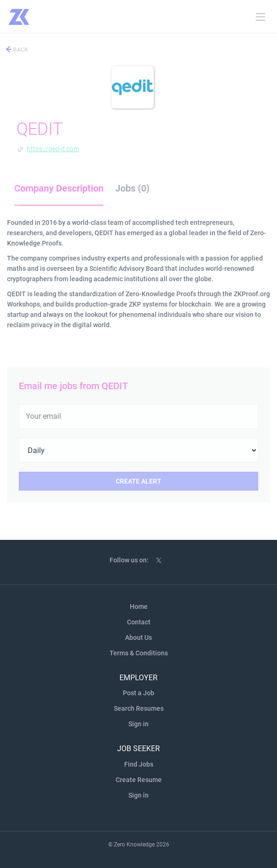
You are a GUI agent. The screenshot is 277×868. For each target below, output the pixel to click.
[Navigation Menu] (261, 17)
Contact (139, 622)
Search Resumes (139, 708)
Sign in (138, 724)
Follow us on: (129, 560)
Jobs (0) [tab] (132, 188)
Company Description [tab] (59, 188)
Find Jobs (139, 764)
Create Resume (139, 780)
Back (20, 50)
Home (139, 607)
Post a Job (138, 693)
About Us (138, 638)
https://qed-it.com (53, 149)
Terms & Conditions (139, 653)
